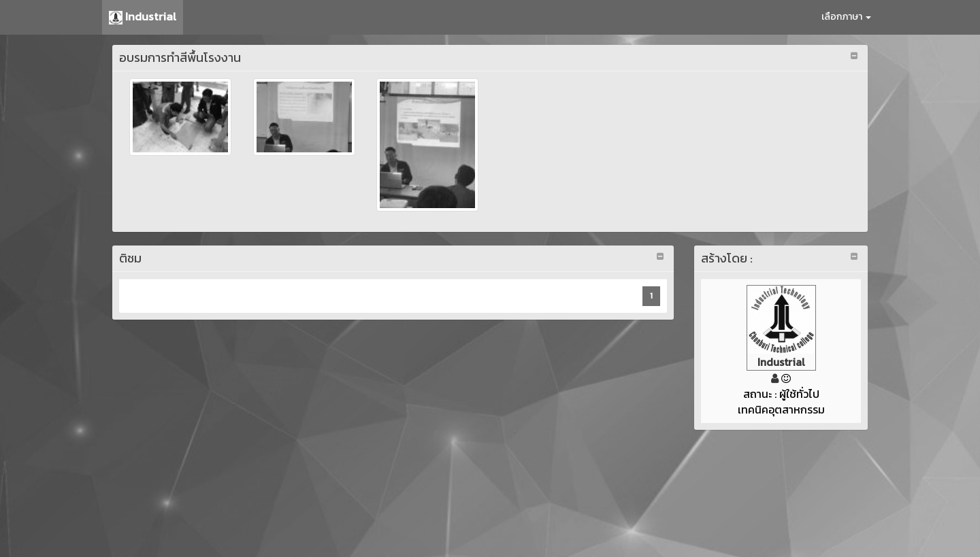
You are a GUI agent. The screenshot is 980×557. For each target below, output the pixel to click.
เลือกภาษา (846, 17)
